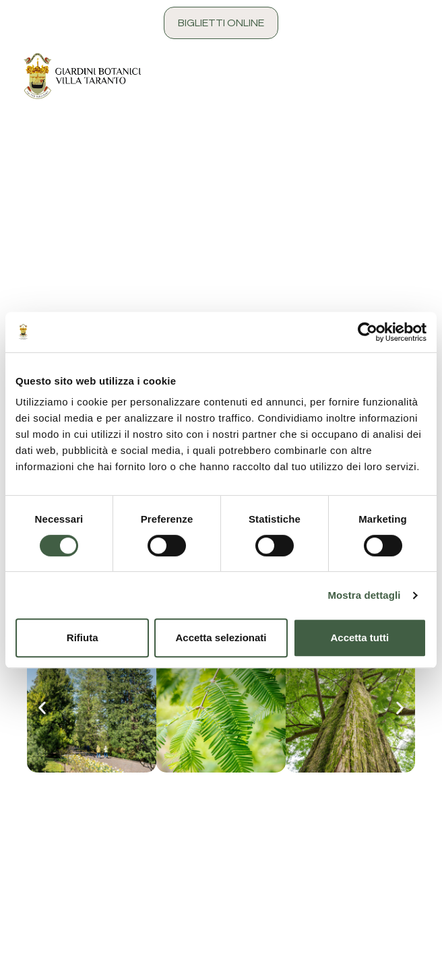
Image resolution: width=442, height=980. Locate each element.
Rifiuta (83, 638)
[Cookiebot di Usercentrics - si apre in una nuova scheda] (368, 332)
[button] (42, 708)
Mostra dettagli (364, 595)
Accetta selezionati (221, 638)
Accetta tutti (359, 638)
